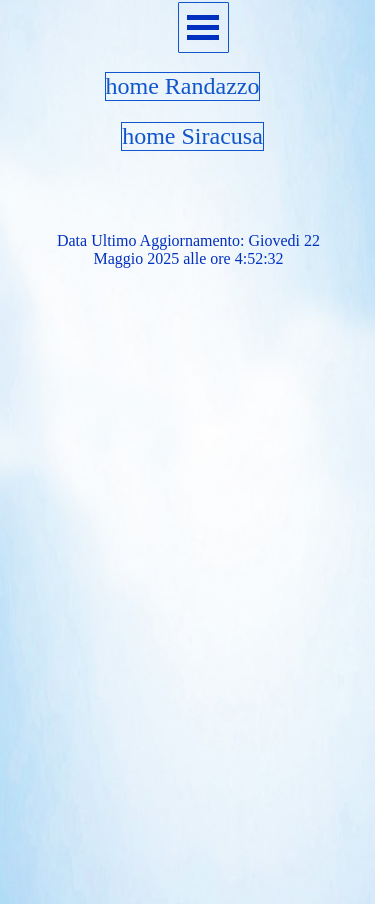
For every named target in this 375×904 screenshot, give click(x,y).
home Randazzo (183, 86)
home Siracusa (192, 136)
